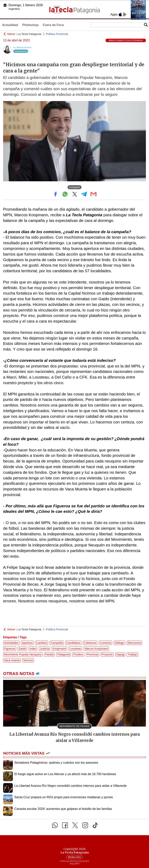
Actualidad (10, 25)
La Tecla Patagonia (29, 34)
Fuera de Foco (53, 25)
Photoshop (30, 25)
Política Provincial (57, 34)
